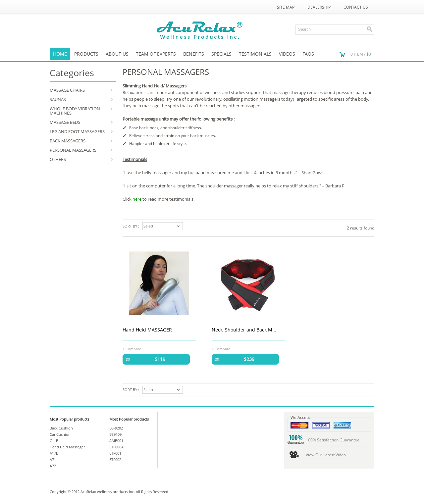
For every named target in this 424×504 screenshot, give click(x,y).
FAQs (308, 54)
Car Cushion (60, 434)
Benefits (194, 54)
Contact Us (356, 7)
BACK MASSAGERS (68, 141)
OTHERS (58, 159)
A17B (54, 453)
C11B (54, 441)
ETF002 (115, 459)
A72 (53, 466)
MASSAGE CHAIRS (67, 90)
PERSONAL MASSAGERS (73, 150)
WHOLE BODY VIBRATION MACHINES (75, 111)
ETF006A (116, 447)
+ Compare (132, 349)
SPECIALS (221, 54)
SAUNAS (58, 99)
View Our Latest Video (326, 455)
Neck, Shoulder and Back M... (244, 330)
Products (86, 54)
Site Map (286, 7)
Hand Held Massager (67, 447)
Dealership (319, 7)
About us (117, 54)
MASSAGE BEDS (65, 122)
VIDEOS (287, 54)
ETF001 (115, 453)
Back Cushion (61, 428)
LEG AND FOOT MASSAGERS (77, 131)
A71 (53, 459)
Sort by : (131, 226)
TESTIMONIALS (255, 54)
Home (60, 54)
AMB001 (116, 441)
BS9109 (115, 434)
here (137, 199)
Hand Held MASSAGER (147, 330)
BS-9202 (116, 428)
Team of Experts (156, 54)
